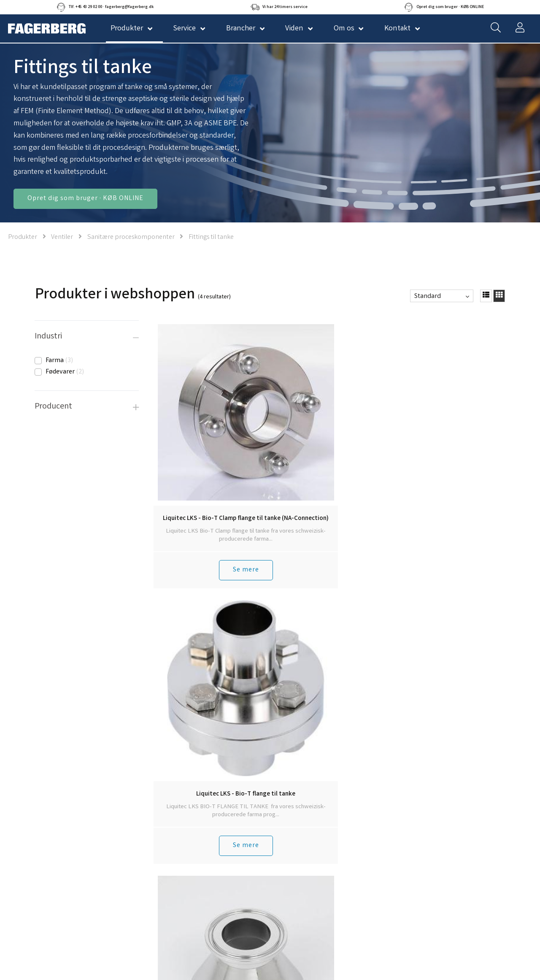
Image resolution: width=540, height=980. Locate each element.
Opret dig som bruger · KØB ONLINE (85, 199)
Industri (48, 337)
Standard (428, 296)
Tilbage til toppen (330, 533)
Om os (344, 29)
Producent (53, 407)
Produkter (23, 237)
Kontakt (397, 29)
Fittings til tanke (211, 237)
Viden (294, 29)
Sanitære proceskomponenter (132, 237)
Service (184, 29)
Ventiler (62, 237)
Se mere (195, 502)
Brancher (241, 29)
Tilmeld (380, 880)
